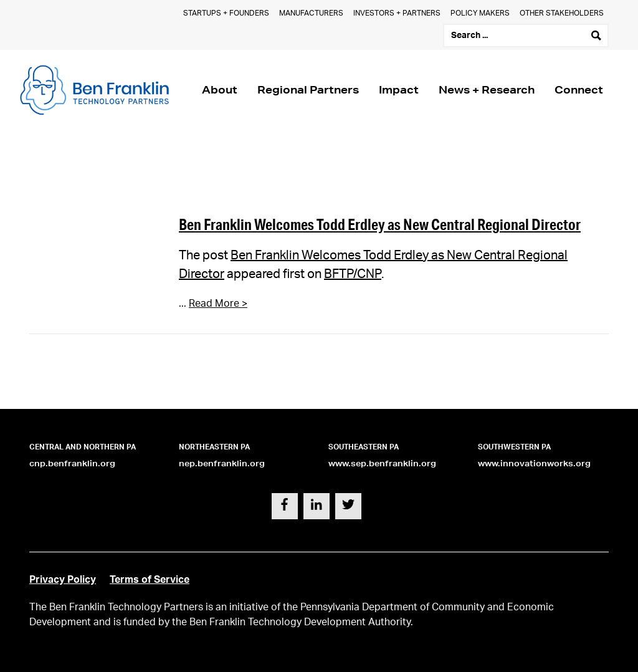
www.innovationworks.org (534, 463)
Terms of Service (150, 580)
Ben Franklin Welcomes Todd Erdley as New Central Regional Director (380, 224)
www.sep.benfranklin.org (382, 463)
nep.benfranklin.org (222, 463)
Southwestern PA (514, 447)
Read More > (218, 304)
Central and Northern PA (83, 447)
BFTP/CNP (353, 274)
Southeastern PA (364, 447)
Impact (399, 89)
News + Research (487, 89)
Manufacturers (311, 13)
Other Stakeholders (562, 13)
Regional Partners (308, 89)
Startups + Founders (226, 13)
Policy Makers (480, 13)
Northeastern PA (214, 447)
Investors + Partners (397, 13)
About (220, 89)
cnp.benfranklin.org (72, 463)
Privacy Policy (63, 580)
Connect (579, 89)
